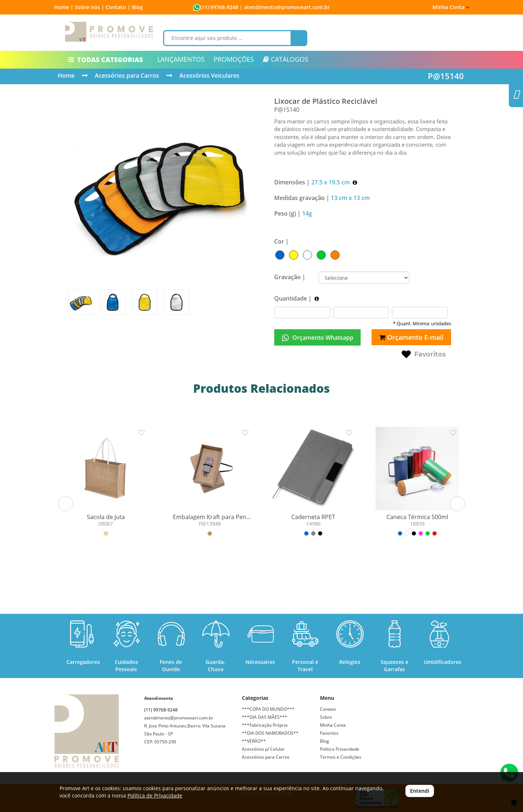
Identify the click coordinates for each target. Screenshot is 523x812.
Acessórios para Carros (127, 76)
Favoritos (424, 355)
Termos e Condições (341, 757)
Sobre (326, 717)
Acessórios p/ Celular (263, 749)
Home (66, 76)
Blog (137, 7)
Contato (328, 709)
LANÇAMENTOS (181, 59)
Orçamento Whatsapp (318, 338)
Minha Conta (451, 7)
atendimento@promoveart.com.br (179, 718)
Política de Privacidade (155, 795)
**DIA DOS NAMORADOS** (270, 733)
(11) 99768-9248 (219, 7)
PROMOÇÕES (234, 59)
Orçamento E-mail (411, 337)
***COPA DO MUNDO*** (268, 709)
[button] (66, 504)
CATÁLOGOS (286, 59)
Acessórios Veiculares (209, 76)
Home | (64, 7)
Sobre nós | (90, 7)
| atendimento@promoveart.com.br (284, 7)
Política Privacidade (340, 749)
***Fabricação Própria (265, 725)
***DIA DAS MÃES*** (265, 717)
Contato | (118, 7)
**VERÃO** (254, 741)
